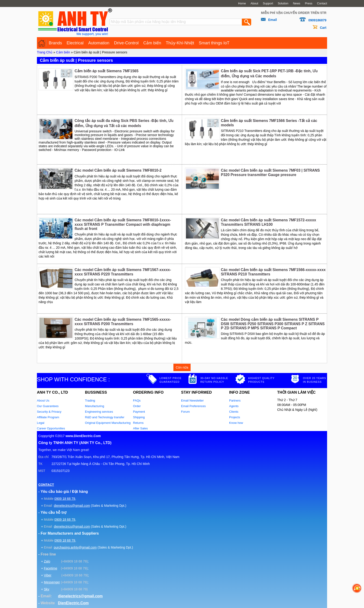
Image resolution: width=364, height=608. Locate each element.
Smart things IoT (214, 43)
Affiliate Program (48, 417)
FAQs (137, 400)
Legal (41, 423)
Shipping (139, 417)
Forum (185, 412)
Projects (235, 417)
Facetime (51, 568)
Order (137, 406)
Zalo (47, 561)
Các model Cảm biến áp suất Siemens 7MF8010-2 (118, 170)
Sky (47, 589)
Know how (236, 423)
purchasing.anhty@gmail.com (75, 547)
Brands (55, 43)
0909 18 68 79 (65, 499)
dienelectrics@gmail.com (72, 506)
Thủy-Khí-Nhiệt (180, 43)
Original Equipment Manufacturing (108, 423)
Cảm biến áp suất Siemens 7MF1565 (106, 71)
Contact (322, 3)
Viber (48, 575)
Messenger (52, 582)
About (254, 3)
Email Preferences (193, 406)
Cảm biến (152, 43)
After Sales (140, 428)
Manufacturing (94, 406)
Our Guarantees (48, 406)
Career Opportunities (51, 428)
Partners (235, 400)
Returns (138, 423)
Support (268, 3)
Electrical (75, 43)
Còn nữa (182, 367)
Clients (234, 412)
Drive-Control (126, 43)
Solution (283, 3)
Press (309, 3)
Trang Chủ (45, 52)
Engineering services (99, 412)
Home (242, 3)
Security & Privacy (49, 412)
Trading (90, 400)
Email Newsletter (192, 400)
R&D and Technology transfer (105, 417)
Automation (99, 43)
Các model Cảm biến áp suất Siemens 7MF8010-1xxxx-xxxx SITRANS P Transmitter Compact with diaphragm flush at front (123, 224)
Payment (139, 412)
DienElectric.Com (73, 603)
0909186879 (317, 20)
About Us (43, 400)
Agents (234, 406)
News (297, 3)
